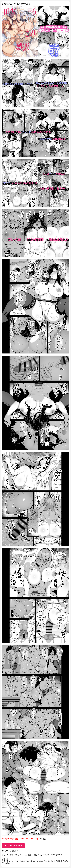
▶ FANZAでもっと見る (13, 846)
